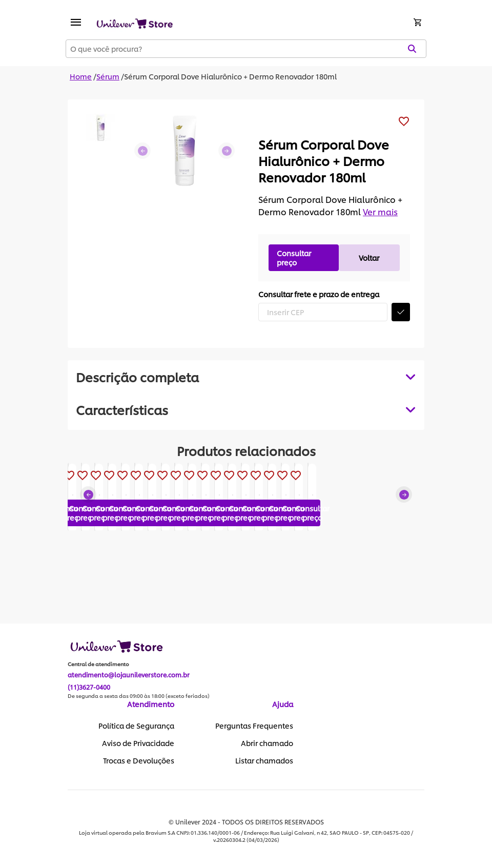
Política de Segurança (136, 726)
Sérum (108, 76)
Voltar (369, 257)
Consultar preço (294, 257)
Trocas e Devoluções (139, 761)
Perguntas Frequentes (254, 726)
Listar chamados (264, 761)
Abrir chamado (267, 743)
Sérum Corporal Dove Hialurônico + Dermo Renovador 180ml (230, 76)
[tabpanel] (246, 409)
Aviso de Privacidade (138, 743)
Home (81, 76)
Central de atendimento (98, 665)
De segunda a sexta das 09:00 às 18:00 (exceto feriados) (139, 696)
